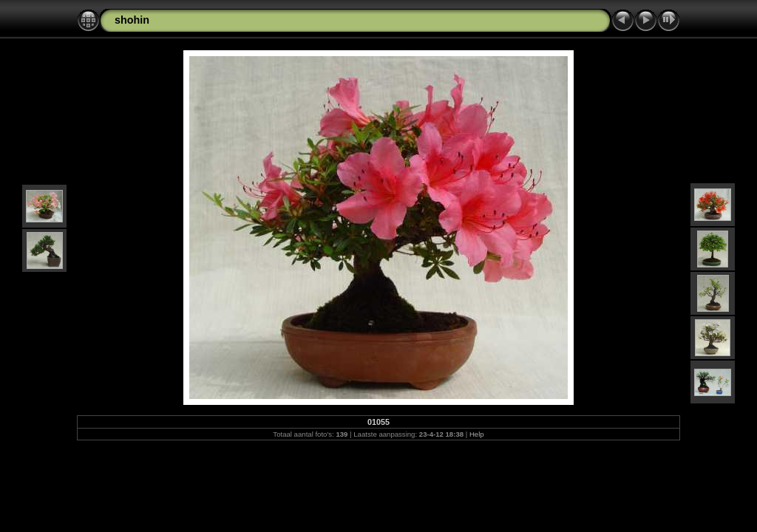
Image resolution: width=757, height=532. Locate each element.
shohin (132, 20)
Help (477, 434)
